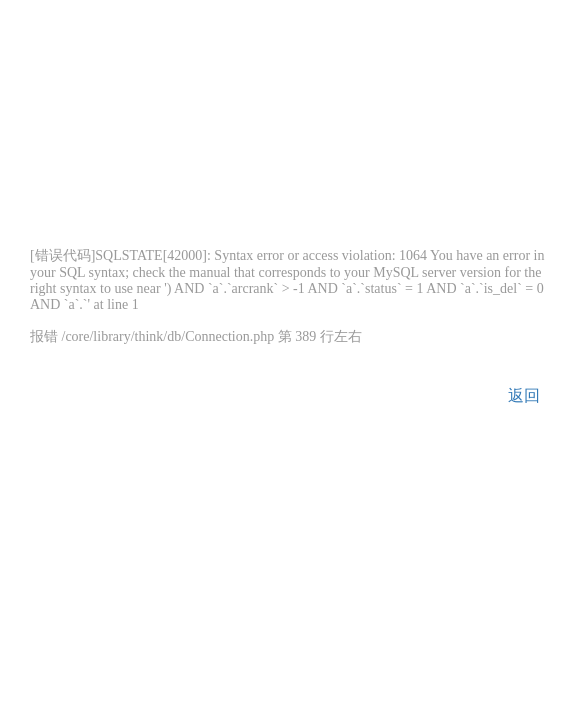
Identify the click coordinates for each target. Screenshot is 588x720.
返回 (524, 395)
